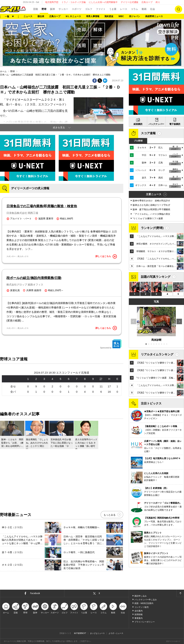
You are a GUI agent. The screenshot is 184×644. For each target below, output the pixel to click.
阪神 (52, 9)
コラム (134, 9)
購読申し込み (141, 596)
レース (124, 9)
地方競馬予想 (52, 2)
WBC (121, 16)
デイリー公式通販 (130, 2)
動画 (144, 9)
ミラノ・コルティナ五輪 (74, 2)
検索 (178, 9)
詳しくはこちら (106, 256)
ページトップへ (180, 593)
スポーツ (77, 9)
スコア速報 (148, 133)
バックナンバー (156, 124)
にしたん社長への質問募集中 (103, 2)
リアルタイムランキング (157, 354)
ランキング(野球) (152, 228)
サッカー (63, 9)
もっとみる (110, 515)
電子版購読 (175, 124)
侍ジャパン (135, 16)
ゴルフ (89, 9)
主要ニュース (154, 194)
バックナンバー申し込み (146, 600)
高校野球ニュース (154, 16)
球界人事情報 (93, 16)
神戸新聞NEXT (80, 633)
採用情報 (139, 614)
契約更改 (109, 16)
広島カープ (147, 2)
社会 (153, 9)
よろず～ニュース (116, 633)
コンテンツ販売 (142, 607)
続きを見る (59, 127)
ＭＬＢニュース (73, 16)
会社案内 (139, 611)
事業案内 (139, 618)
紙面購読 (138, 124)
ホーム (3, 71)
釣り (158, 2)
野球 (44, 9)
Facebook (35, 593)
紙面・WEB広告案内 (144, 603)
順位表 (41, 16)
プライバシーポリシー (145, 622)
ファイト (101, 9)
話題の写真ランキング (156, 277)
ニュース (28, 16)
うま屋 (113, 9)
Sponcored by (111, 344)
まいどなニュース (97, 633)
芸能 (36, 9)
